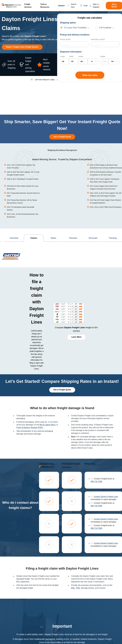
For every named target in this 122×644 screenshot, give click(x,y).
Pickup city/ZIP (65, 39)
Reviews (73, 238)
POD (78, 588)
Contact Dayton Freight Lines (106, 497)
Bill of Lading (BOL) (48, 425)
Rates (53, 238)
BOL (73, 588)
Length (62, 56)
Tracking (113, 238)
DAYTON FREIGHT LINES (45, 80)
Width (71, 56)
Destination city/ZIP (98, 39)
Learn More (76, 337)
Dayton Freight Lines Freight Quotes (22, 47)
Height (81, 56)
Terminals (93, 238)
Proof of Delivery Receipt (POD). (30, 428)
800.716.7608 (96, 482)
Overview (14, 238)
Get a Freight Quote (62, 137)
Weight (103, 56)
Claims (34, 238)
